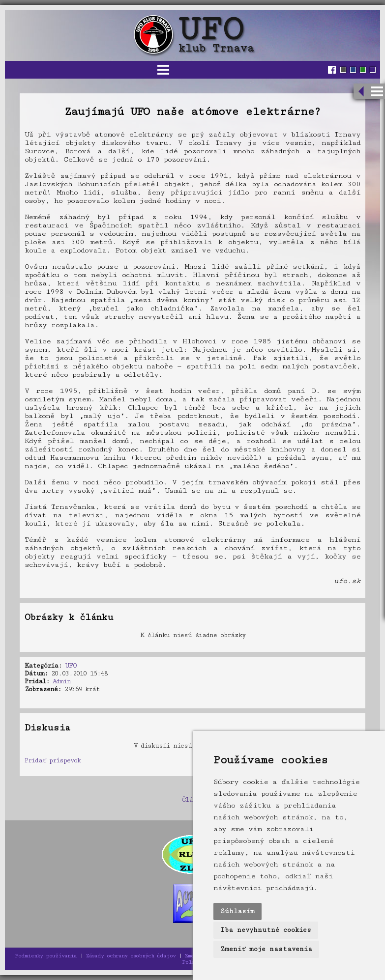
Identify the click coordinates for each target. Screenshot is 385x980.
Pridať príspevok (53, 760)
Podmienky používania (46, 956)
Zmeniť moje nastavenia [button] (266, 949)
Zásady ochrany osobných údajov (131, 956)
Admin (62, 681)
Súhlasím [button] (237, 911)
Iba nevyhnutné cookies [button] (266, 930)
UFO (71, 666)
